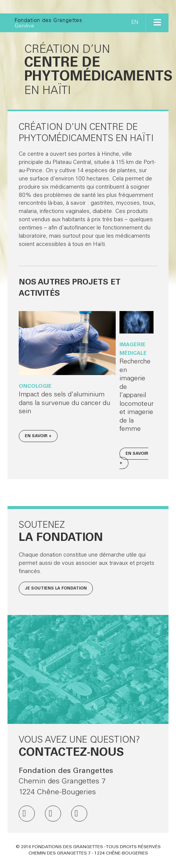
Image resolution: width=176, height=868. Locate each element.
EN (135, 23)
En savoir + (38, 436)
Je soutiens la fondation (56, 589)
